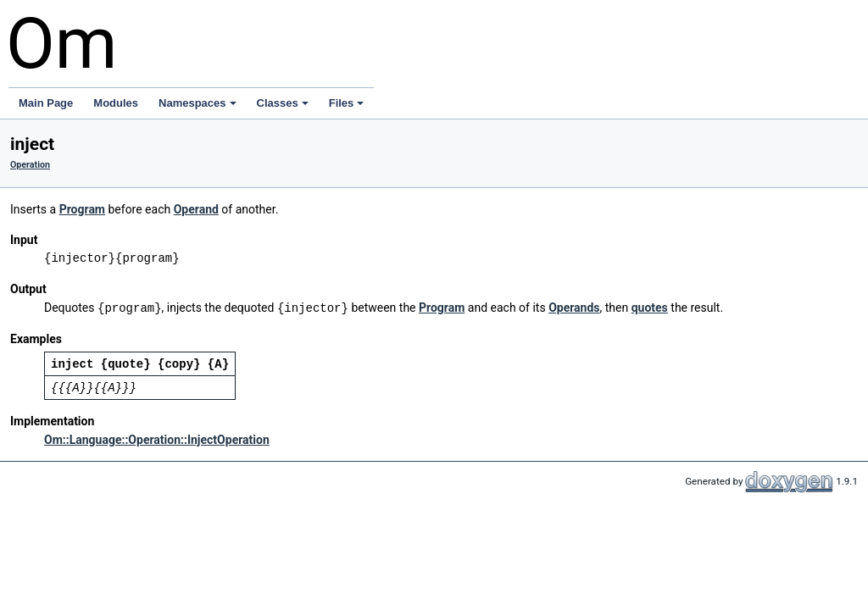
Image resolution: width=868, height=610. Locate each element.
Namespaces (198, 103)
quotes (650, 308)
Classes (283, 103)
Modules (116, 103)
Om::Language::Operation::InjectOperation (157, 439)
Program (82, 209)
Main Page (46, 103)
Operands (574, 308)
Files (347, 103)
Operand (196, 209)
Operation (30, 165)
